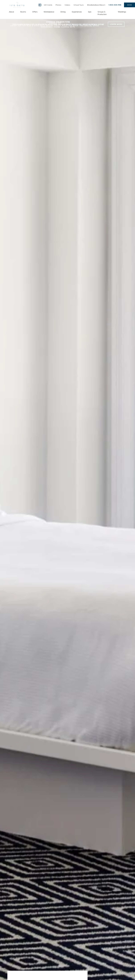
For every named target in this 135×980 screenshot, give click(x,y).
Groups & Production (102, 13)
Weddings (122, 12)
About (11, 12)
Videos (67, 5)
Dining (63, 12)
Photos (58, 5)
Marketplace (49, 12)
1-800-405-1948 (115, 5)
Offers (35, 12)
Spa (90, 12)
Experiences (77, 12)
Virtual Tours (79, 5)
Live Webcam (40, 4)
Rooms (23, 12)
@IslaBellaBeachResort (96, 5)
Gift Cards (48, 5)
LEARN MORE (116, 24)
